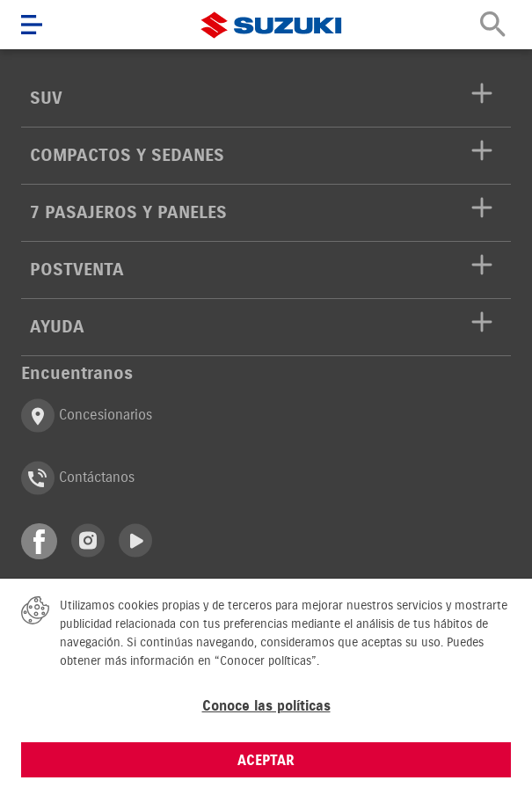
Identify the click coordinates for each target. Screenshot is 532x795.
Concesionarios (87, 416)
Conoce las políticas (266, 705)
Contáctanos (78, 478)
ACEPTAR (266, 760)
